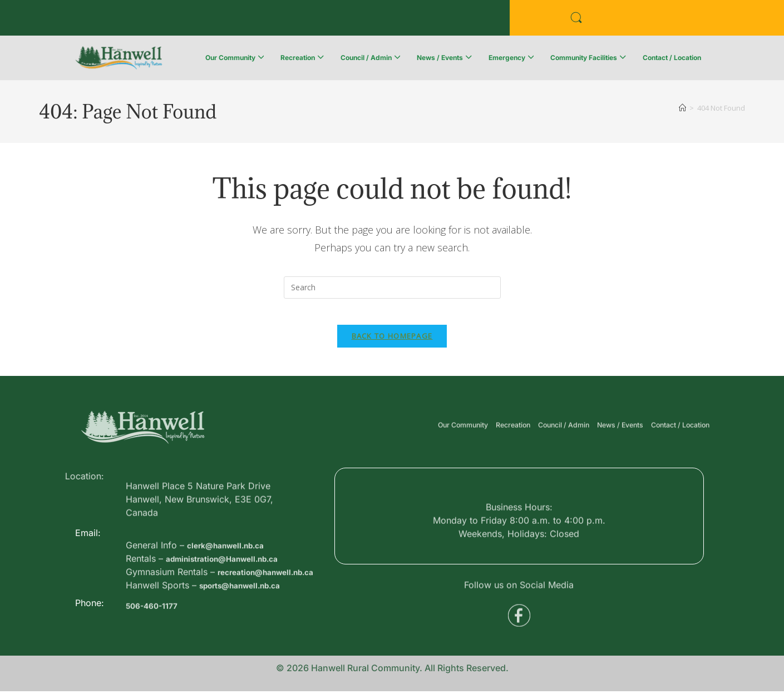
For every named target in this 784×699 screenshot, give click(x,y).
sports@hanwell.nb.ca (248, 639)
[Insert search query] (392, 287)
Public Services (229, 21)
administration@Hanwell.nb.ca (233, 599)
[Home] (682, 108)
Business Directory (126, 21)
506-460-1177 (156, 626)
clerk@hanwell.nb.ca (233, 586)
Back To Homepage (392, 344)
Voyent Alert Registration (349, 21)
